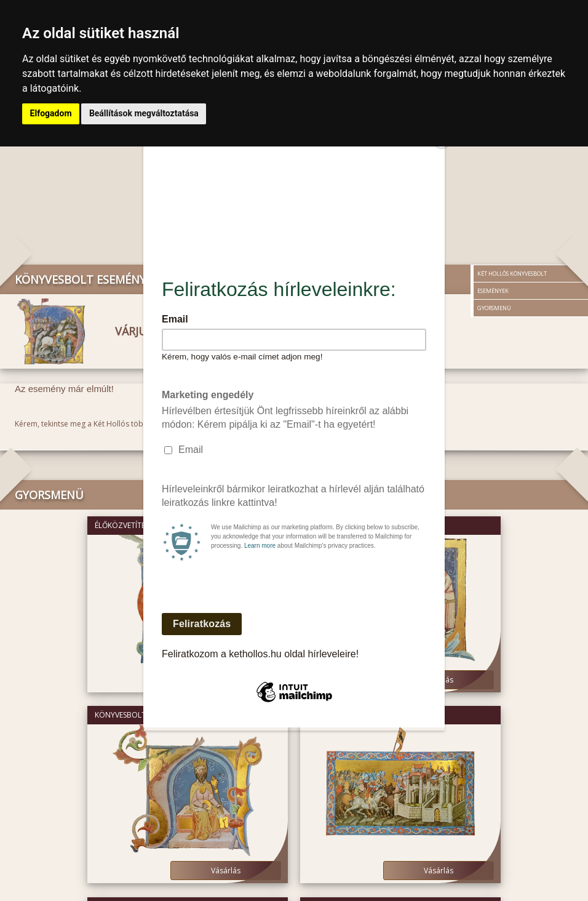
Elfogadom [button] (50, 113)
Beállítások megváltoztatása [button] (143, 113)
